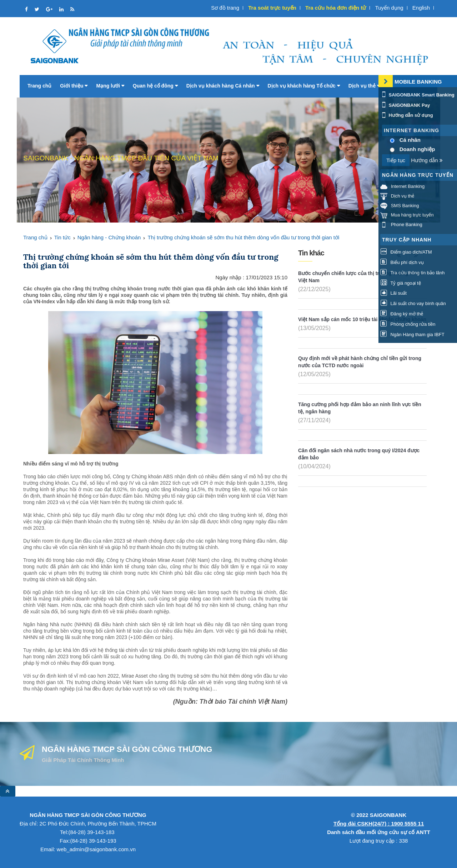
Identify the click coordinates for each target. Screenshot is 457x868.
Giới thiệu (74, 86)
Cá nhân (410, 140)
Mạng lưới (110, 86)
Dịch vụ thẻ (364, 86)
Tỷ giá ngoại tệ (401, 283)
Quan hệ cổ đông (155, 86)
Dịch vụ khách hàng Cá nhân (223, 86)
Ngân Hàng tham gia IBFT (412, 335)
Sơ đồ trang (225, 8)
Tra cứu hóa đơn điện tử (336, 8)
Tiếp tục (396, 160)
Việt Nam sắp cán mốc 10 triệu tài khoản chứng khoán (362, 319)
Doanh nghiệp (417, 149)
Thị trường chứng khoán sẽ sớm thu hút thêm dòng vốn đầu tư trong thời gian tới (243, 237)
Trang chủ (39, 86)
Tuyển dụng (389, 8)
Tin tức (62, 237)
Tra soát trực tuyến (272, 8)
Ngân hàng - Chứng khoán (109, 237)
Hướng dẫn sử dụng (407, 115)
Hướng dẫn (427, 160)
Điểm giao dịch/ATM (406, 252)
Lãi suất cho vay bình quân (413, 303)
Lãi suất (393, 293)
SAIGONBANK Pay (405, 105)
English (421, 8)
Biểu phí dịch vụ (402, 262)
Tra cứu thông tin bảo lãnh (412, 273)
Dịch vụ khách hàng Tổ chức (304, 86)
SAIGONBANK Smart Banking (417, 95)
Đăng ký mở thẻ (402, 314)
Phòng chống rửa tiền (408, 324)
